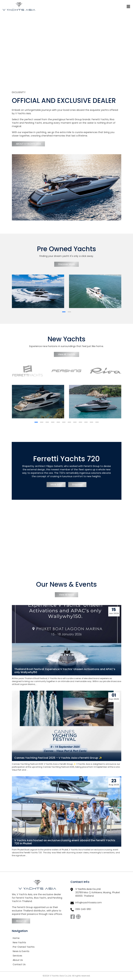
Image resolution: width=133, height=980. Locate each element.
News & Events (21, 951)
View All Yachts (67, 354)
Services (17, 956)
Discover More (66, 264)
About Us (21, 921)
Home (16, 938)
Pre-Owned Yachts (24, 947)
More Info (56, 484)
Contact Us (19, 964)
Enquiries (77, 484)
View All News (66, 595)
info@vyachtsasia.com (89, 903)
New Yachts (19, 942)
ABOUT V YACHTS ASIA (28, 144)
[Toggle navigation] (128, 7)
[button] (64, 312)
